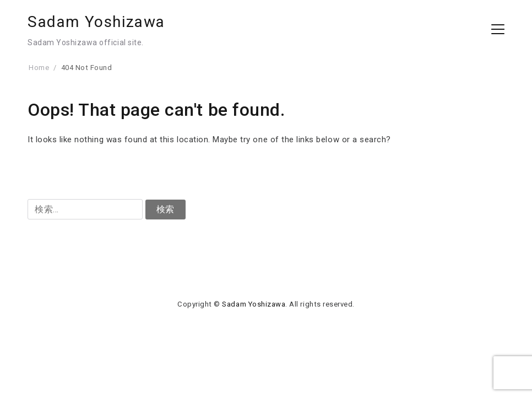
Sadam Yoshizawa (96, 22)
